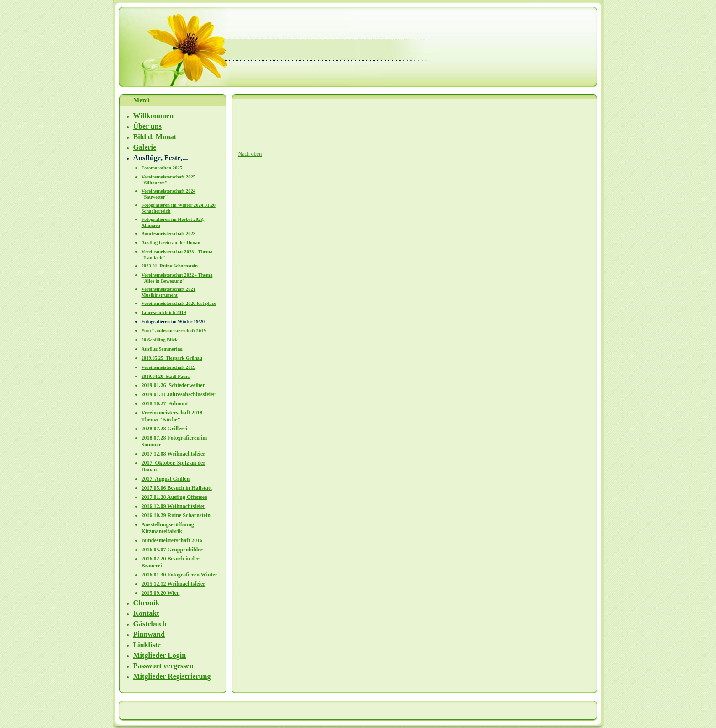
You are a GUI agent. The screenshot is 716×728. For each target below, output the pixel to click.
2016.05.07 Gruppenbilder (172, 550)
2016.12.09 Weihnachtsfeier (174, 506)
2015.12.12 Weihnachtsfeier (174, 584)
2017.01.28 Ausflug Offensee (174, 497)
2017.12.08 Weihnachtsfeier (174, 454)
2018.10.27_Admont (165, 403)
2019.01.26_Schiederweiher (173, 385)
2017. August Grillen (166, 479)
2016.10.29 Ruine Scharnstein (176, 515)
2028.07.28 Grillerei (165, 429)
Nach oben (250, 154)
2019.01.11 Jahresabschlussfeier (179, 394)
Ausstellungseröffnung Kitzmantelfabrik (168, 528)
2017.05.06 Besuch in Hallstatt (177, 488)
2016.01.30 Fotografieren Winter (180, 575)
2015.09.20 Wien (161, 593)
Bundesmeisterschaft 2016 (172, 540)
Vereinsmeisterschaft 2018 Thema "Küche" (172, 416)
